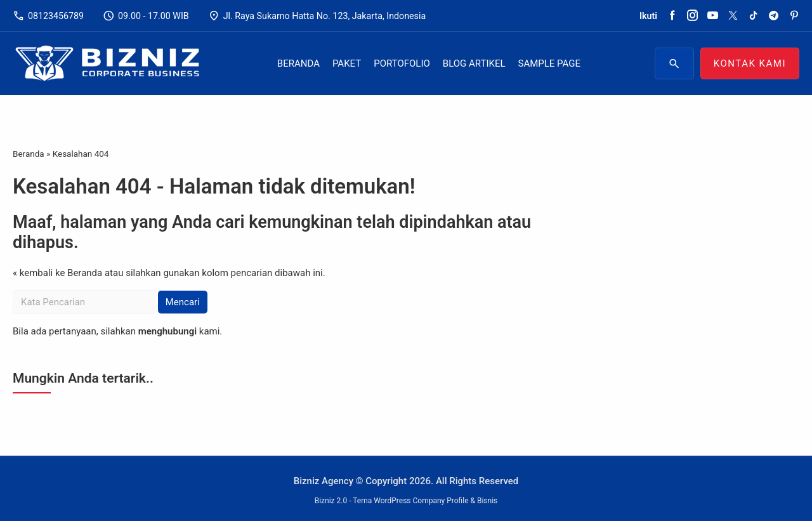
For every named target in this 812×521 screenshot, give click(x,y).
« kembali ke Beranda (57, 273)
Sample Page (549, 63)
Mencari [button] (183, 302)
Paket (347, 63)
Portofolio (402, 63)
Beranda (298, 63)
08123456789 (48, 16)
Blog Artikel (474, 63)
